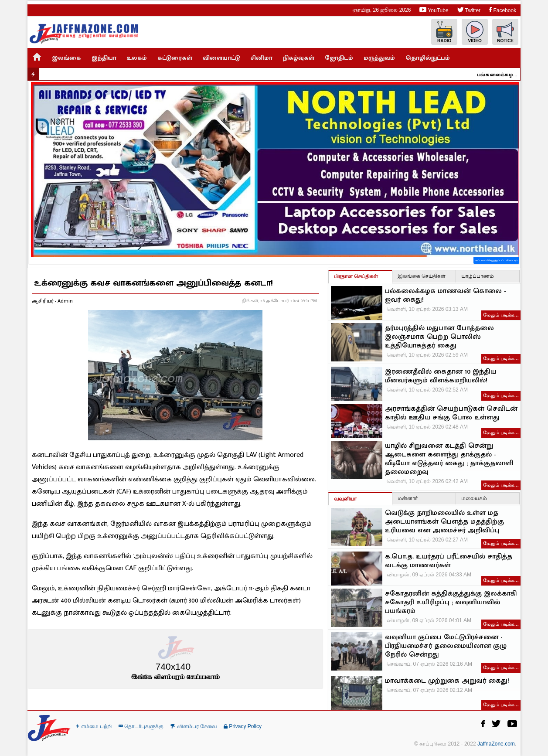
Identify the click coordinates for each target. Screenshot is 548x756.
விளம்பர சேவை (194, 726)
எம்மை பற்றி (94, 726)
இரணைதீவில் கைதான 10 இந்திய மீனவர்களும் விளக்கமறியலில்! (441, 376)
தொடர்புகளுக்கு (141, 726)
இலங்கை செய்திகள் (422, 276)
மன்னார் (408, 498)
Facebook (503, 10)
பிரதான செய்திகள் (356, 276)
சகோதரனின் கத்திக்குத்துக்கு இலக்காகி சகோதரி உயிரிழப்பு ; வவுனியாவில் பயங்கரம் (451, 603)
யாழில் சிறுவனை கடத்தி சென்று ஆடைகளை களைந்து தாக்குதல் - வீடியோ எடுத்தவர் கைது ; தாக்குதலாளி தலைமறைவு (449, 459)
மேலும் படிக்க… (501, 315)
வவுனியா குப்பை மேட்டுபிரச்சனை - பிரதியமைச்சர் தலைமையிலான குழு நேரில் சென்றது (446, 646)
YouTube (434, 10)
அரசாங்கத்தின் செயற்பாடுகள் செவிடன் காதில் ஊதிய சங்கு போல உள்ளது (451, 413)
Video (475, 32)
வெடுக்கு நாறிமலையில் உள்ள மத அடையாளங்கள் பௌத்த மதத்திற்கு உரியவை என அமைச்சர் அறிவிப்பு (444, 522)
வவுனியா (345, 499)
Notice (505, 32)
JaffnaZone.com (496, 744)
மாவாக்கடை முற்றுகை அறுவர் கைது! (447, 681)
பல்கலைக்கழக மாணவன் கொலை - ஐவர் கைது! (501, 75)
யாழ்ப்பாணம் (478, 276)
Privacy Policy (243, 726)
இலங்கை (66, 58)
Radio (444, 32)
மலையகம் (474, 498)
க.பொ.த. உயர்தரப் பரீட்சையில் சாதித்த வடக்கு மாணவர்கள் (449, 561)
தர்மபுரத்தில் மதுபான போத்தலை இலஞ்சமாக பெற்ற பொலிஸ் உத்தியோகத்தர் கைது (439, 337)
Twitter (469, 10)
